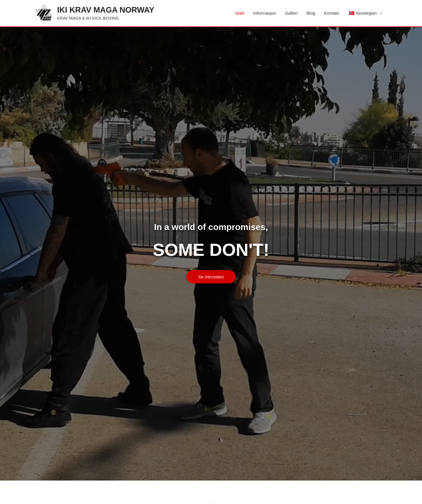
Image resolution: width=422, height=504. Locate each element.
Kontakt (331, 13)
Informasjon (265, 13)
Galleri (291, 13)
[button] (211, 277)
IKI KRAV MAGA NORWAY (106, 10)
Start (240, 13)
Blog (311, 13)
